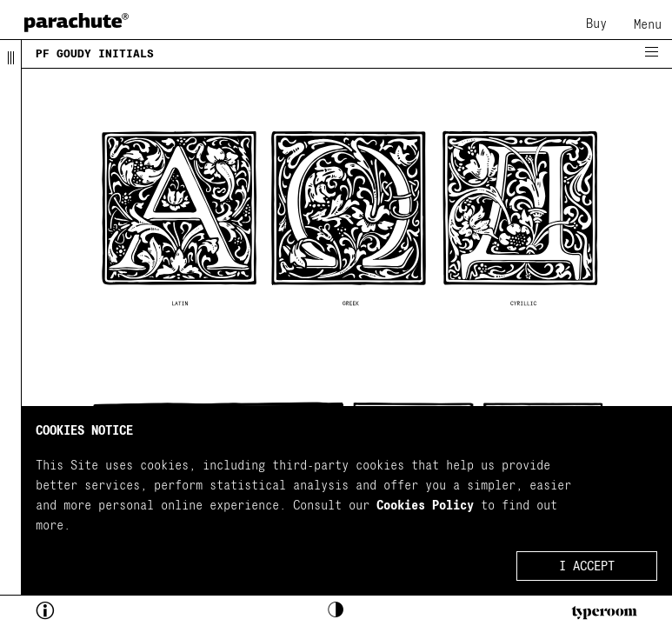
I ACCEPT (587, 566)
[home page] (77, 22)
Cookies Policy (425, 506)
